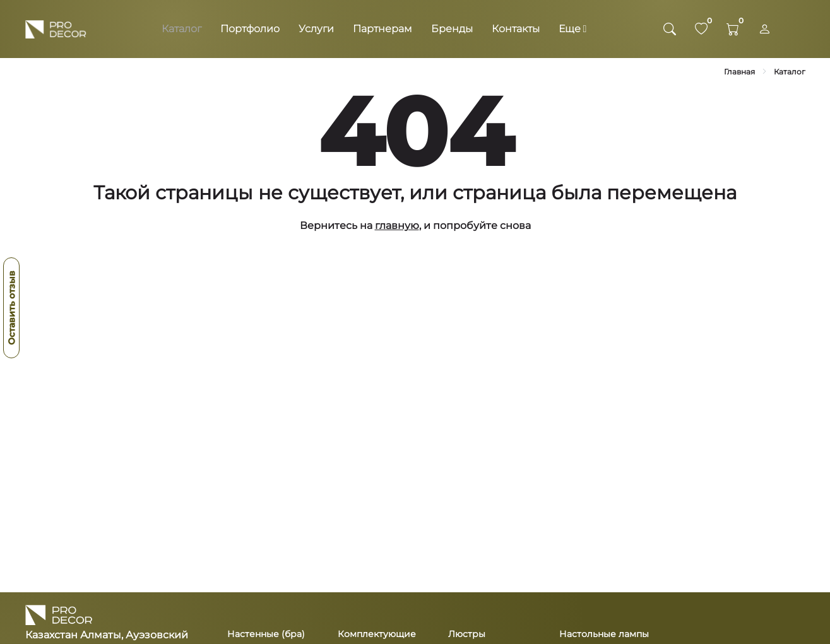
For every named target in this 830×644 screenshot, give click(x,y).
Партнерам (382, 29)
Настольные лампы (604, 634)
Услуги (316, 29)
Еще (573, 29)
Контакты (516, 29)
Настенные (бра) (266, 634)
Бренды (452, 29)
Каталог (181, 29)
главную (397, 225)
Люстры (467, 634)
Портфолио (250, 29)
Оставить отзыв (11, 308)
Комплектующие (377, 634)
